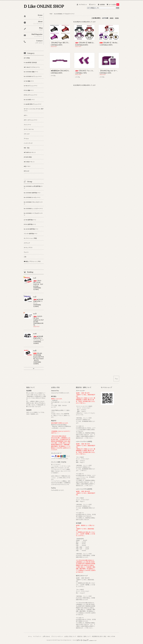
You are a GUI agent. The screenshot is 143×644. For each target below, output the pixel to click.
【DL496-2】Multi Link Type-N (88, 43)
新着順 (117, 18)
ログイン (93, 5)
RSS (109, 636)
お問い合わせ (46, 636)
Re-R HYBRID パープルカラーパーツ (64, 14)
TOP (51, 14)
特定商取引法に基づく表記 (99, 636)
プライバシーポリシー (57, 636)
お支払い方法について (70, 636)
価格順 (112, 18)
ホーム (30, 636)
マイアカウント (83, 5)
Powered (85, 640)
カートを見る (114, 5)
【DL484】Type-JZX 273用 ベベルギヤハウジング (68, 43)
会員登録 (102, 5)
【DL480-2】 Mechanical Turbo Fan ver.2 (116, 43)
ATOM (113, 636)
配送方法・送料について (84, 636)
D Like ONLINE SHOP (44, 6)
